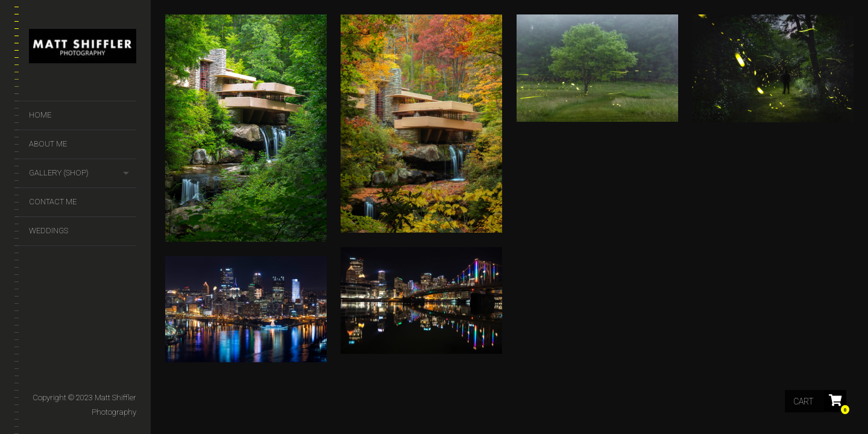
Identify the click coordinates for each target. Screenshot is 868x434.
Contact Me (53, 202)
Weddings (49, 231)
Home (40, 115)
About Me (48, 144)
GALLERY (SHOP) (59, 173)
